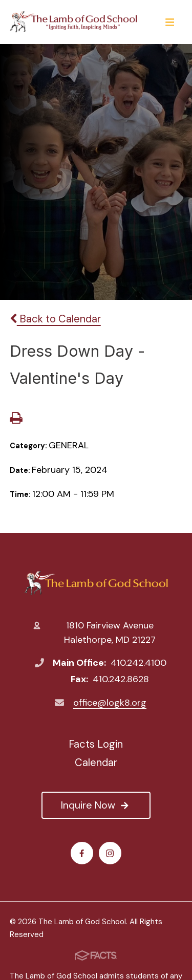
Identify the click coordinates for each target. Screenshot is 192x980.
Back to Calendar (55, 319)
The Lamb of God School (96, 583)
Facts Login (96, 744)
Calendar (96, 763)
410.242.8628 (121, 679)
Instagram (110, 853)
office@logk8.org (110, 703)
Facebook (82, 853)
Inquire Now (96, 805)
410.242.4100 (138, 663)
